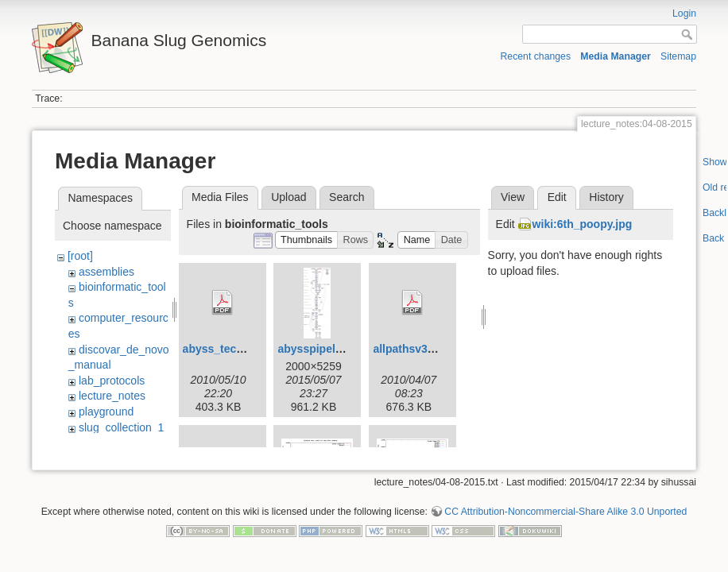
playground (106, 412)
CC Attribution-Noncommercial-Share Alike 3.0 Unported (565, 508)
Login (684, 14)
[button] (307, 240)
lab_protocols (112, 381)
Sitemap (678, 56)
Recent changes (536, 56)
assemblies (106, 272)
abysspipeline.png (326, 349)
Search (347, 197)
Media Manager (616, 56)
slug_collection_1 (121, 427)
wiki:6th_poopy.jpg (583, 224)
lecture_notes (112, 396)
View (513, 197)
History (606, 197)
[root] (80, 256)
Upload (288, 197)
